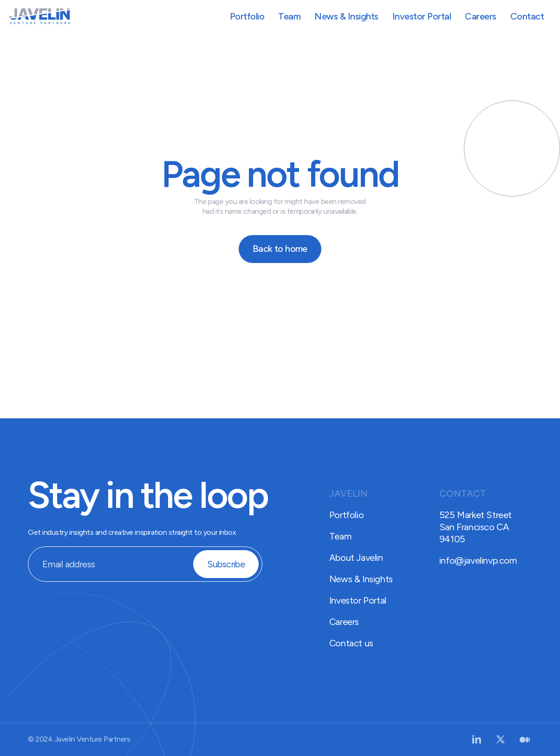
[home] (40, 16)
